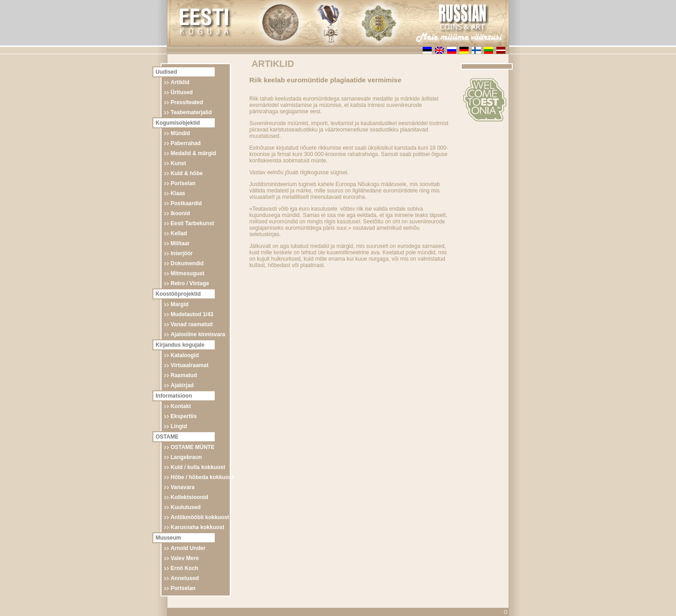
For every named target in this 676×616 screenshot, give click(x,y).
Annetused (185, 578)
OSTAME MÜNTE (192, 447)
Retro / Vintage (190, 283)
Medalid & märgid (193, 153)
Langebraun (186, 457)
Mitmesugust (187, 273)
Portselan (183, 183)
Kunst (178, 163)
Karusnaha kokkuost (197, 527)
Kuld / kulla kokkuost (198, 467)
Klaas (178, 193)
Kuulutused (186, 507)
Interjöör (182, 253)
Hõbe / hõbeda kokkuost (202, 477)
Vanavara (183, 487)
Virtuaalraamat (189, 365)
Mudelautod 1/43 (192, 314)
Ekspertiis (184, 416)
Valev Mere (185, 558)
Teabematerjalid (191, 112)
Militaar (180, 243)
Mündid (180, 133)
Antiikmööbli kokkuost (200, 517)
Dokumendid (187, 263)
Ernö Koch (184, 568)
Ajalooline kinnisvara (198, 334)
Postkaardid (186, 203)
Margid (179, 304)
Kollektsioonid (189, 497)
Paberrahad (186, 143)
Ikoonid (180, 213)
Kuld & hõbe (187, 173)
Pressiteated (187, 102)
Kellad (179, 233)
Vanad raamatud (192, 324)
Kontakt (181, 406)
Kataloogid (185, 355)
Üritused (182, 92)
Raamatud (184, 375)
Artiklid (180, 82)
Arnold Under (188, 548)
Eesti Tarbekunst (192, 223)
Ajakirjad (182, 385)
